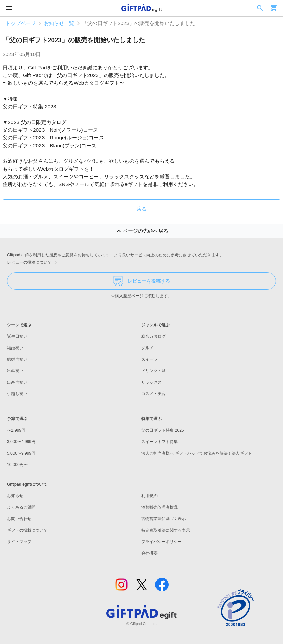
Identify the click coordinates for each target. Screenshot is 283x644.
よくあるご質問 (21, 507)
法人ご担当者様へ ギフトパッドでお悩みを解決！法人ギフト (196, 453)
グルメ (147, 348)
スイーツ (149, 359)
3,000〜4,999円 (21, 442)
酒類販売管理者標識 (160, 507)
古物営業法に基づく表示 (164, 519)
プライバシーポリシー (162, 542)
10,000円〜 (17, 465)
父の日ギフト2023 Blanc (33, 145)
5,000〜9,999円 (21, 453)
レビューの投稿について (33, 263)
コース (89, 145)
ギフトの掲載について (27, 530)
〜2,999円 (16, 430)
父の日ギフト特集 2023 (29, 107)
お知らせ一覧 (59, 23)
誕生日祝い (17, 336)
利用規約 (149, 496)
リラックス (151, 382)
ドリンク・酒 (153, 371)
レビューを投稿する (141, 281)
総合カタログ (153, 336)
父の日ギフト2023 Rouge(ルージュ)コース (53, 138)
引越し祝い (17, 394)
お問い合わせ (19, 519)
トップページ (21, 23)
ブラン (72, 145)
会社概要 (149, 553)
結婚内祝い (17, 359)
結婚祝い (15, 348)
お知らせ (15, 496)
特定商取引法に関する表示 (166, 530)
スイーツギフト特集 (160, 442)
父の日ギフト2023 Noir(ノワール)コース (50, 130)
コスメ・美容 (153, 394)
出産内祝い (17, 382)
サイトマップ (19, 542)
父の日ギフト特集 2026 (163, 430)
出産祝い (15, 371)
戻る (142, 209)
